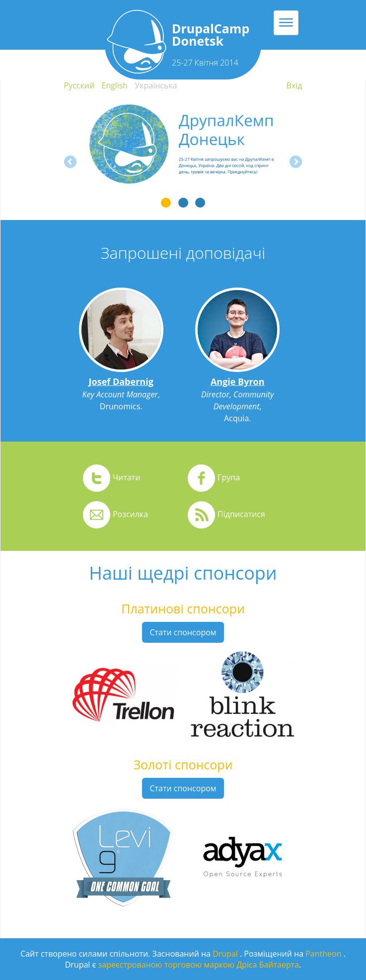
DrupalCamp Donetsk (211, 35)
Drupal (226, 954)
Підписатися (241, 514)
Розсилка (130, 514)
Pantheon (324, 954)
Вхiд (294, 85)
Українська (156, 85)
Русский (79, 85)
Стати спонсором (183, 632)
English (114, 85)
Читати (126, 477)
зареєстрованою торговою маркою (166, 965)
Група (229, 477)
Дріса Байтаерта (268, 965)
